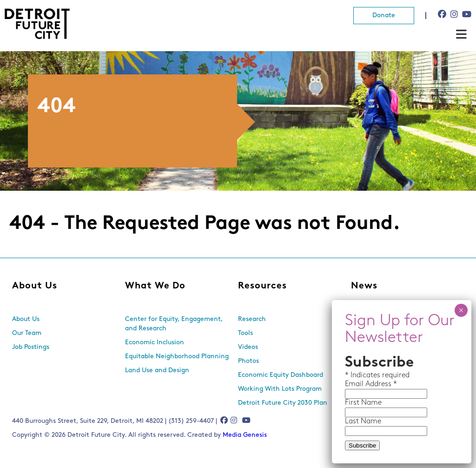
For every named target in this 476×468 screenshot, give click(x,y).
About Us (35, 286)
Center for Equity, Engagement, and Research (174, 324)
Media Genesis (245, 435)
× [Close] (461, 310)
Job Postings (31, 347)
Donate (384, 16)
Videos (248, 347)
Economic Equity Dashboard (281, 375)
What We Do (155, 286)
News (364, 286)
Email (355, 384)
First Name (363, 403)
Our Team (27, 333)
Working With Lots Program (280, 389)
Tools (245, 333)
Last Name (363, 421)
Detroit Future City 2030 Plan (283, 403)
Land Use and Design (157, 371)
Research (252, 319)
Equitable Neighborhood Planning (177, 357)
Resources (262, 286)
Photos (248, 361)
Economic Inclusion (155, 343)
